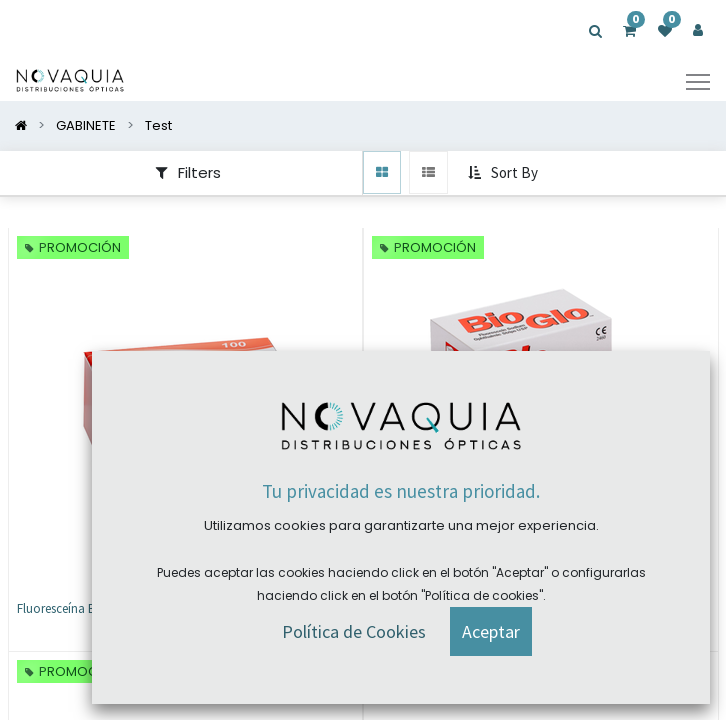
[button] (505, 174)
